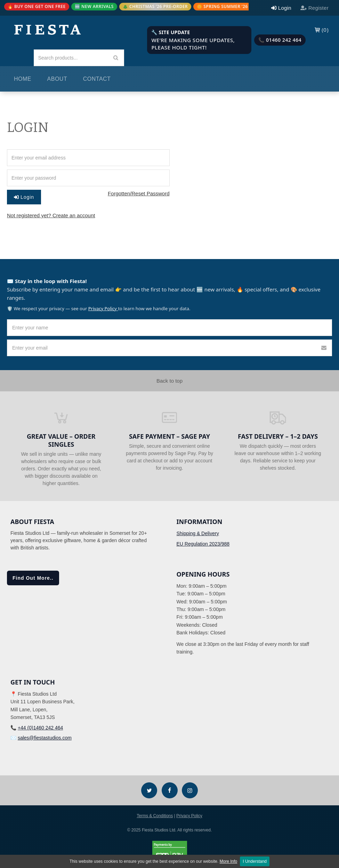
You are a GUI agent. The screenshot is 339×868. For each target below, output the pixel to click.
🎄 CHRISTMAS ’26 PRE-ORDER (155, 6)
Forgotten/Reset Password (139, 193)
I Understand (255, 861)
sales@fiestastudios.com (45, 738)
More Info (229, 861)
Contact (97, 79)
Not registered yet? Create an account (51, 215)
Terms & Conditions (155, 816)
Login (24, 197)
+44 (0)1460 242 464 (40, 728)
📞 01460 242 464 (280, 40)
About (57, 79)
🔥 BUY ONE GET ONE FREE (37, 6)
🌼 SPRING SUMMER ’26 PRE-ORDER (235, 6)
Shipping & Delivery (198, 533)
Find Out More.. (33, 578)
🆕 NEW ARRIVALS (94, 6)
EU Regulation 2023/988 (203, 544)
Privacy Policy (103, 308)
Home (23, 79)
